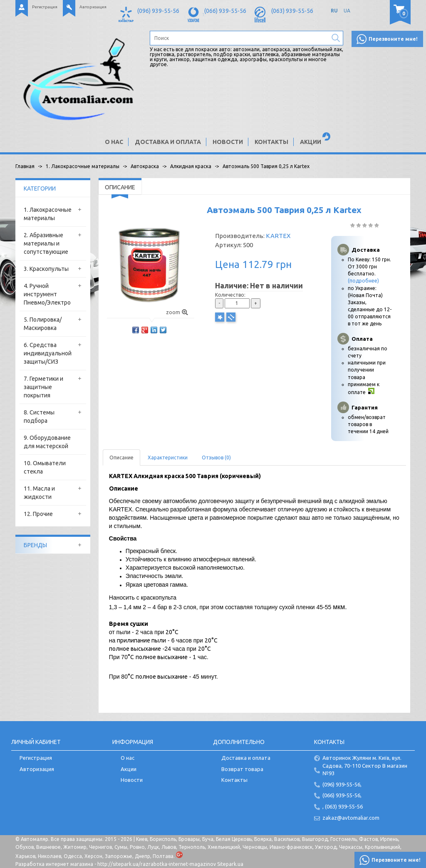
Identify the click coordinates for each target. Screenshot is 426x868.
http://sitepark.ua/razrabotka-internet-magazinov (157, 864)
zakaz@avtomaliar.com (351, 818)
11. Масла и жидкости (39, 493)
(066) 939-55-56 (225, 11)
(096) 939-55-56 (158, 11)
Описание (121, 458)
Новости (228, 142)
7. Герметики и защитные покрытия (43, 387)
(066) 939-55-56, (342, 795)
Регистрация (45, 7)
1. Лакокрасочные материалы (48, 214)
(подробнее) (363, 281)
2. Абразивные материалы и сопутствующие (46, 243)
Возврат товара (242, 769)
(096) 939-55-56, (342, 784)
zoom (177, 312)
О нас (114, 142)
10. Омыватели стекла (45, 467)
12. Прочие (38, 514)
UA (347, 11)
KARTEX (278, 236)
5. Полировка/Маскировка (43, 324)
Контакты (271, 142)
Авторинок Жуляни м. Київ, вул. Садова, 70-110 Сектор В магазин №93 (365, 765)
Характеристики (168, 458)
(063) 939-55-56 (292, 11)
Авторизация (93, 7)
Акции (311, 142)
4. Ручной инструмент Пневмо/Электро (47, 294)
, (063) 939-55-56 (343, 806)
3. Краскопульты (46, 269)
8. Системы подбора (39, 417)
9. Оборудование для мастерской (47, 442)
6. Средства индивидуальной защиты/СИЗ (48, 353)
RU (334, 11)
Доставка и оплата (168, 142)
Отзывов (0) (216, 458)
